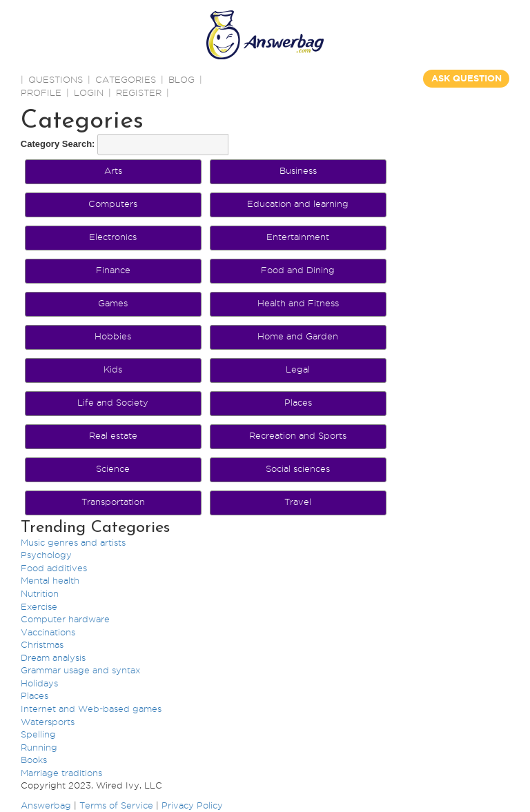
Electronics (113, 237)
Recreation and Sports (298, 435)
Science (113, 468)
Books (34, 760)
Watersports (48, 722)
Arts (113, 170)
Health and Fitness (298, 303)
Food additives (54, 568)
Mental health (50, 580)
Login (89, 92)
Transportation (113, 502)
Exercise (39, 606)
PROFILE (41, 92)
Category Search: (58, 144)
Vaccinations (48, 632)
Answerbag (46, 805)
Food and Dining (298, 270)
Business (298, 170)
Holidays (39, 683)
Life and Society (113, 402)
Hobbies (113, 336)
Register (139, 92)
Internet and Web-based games (91, 709)
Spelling (38, 734)
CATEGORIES (126, 79)
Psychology (46, 555)
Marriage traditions (61, 773)
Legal (298, 369)
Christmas (42, 644)
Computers (113, 204)
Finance (113, 270)
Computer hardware (65, 619)
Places (298, 402)
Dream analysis (53, 657)
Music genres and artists (73, 542)
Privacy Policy (192, 805)
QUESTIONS (56, 79)
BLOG (181, 79)
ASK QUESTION (467, 78)
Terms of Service (116, 805)
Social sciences (298, 468)
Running (39, 747)
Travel (298, 502)
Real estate (113, 435)
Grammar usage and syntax (80, 670)
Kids (113, 369)
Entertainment (298, 237)
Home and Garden (298, 336)
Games (113, 303)
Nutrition (40, 593)
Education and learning (298, 204)
